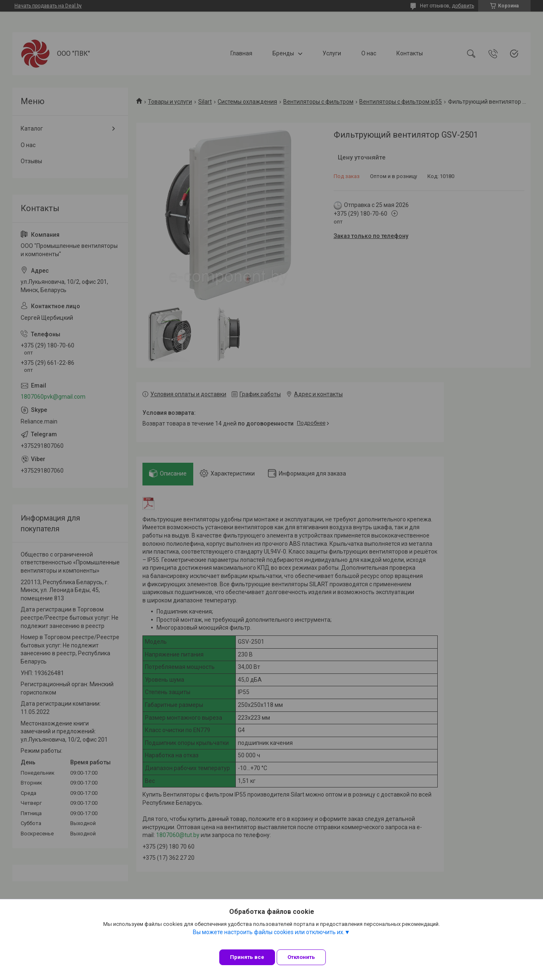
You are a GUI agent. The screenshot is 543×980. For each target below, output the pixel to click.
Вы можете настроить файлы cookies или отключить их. (269, 938)
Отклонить (308, 957)
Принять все (247, 957)
